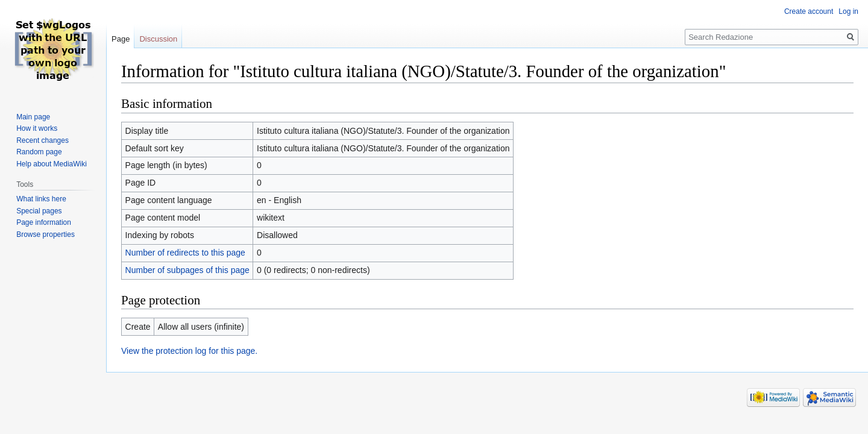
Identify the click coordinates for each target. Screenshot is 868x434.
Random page (39, 152)
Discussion (158, 39)
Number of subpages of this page (187, 270)
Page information (44, 222)
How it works (37, 128)
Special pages (39, 211)
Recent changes (42, 140)
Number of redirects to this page (185, 253)
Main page (33, 117)
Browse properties (46, 234)
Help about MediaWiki (52, 164)
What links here (41, 199)
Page (121, 39)
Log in (848, 11)
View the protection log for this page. (189, 351)
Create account (809, 11)
